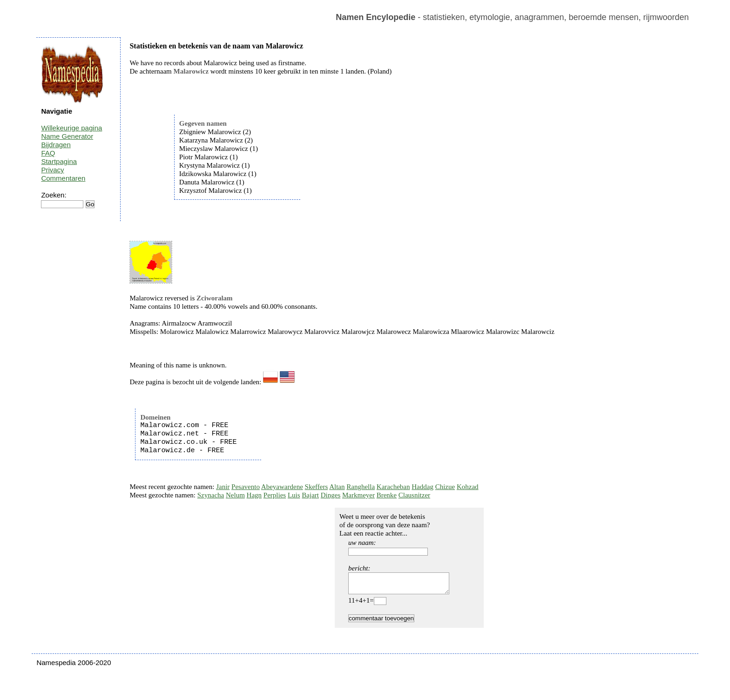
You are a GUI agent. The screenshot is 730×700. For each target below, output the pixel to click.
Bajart (310, 495)
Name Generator (67, 136)
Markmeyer (358, 495)
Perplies (275, 495)
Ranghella (361, 487)
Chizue (445, 487)
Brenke (387, 495)
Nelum (235, 495)
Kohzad (468, 487)
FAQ (48, 153)
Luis (294, 495)
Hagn (254, 495)
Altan (337, 487)
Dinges (331, 495)
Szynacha (211, 495)
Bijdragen (56, 145)
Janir (223, 487)
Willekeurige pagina (71, 128)
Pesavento (246, 487)
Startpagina (59, 161)
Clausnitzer (414, 495)
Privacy (52, 170)
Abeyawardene (282, 487)
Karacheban (393, 487)
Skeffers (317, 487)
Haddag (422, 487)
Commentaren (63, 178)
